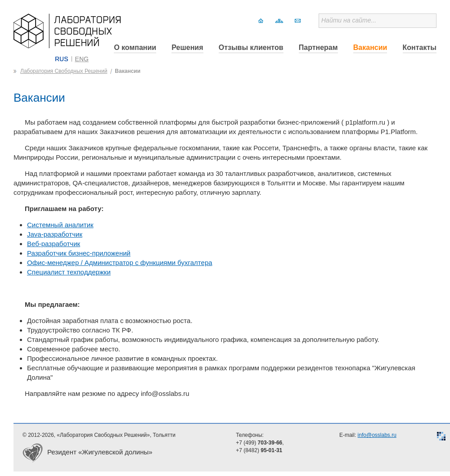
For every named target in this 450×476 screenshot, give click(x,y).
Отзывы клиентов (251, 47)
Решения (187, 47)
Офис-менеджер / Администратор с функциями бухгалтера (120, 263)
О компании (135, 47)
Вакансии (370, 47)
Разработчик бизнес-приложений (79, 253)
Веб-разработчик (54, 244)
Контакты (420, 47)
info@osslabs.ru (377, 435)
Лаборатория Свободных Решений (64, 71)
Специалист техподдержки (69, 272)
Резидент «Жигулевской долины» (100, 452)
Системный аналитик (60, 225)
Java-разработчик (55, 234)
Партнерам (318, 47)
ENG (82, 59)
